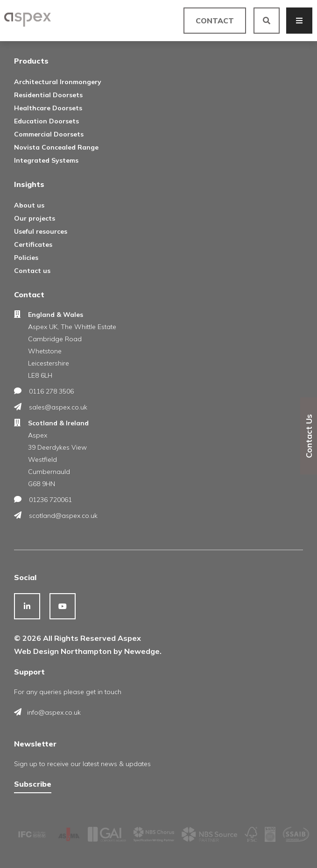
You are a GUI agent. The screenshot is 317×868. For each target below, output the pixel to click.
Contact (215, 21)
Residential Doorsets (48, 95)
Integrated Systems (46, 160)
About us (29, 205)
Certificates (33, 244)
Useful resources (41, 231)
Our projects (35, 218)
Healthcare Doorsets (48, 108)
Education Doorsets (46, 121)
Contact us (32, 271)
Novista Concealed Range (56, 147)
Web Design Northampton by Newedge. (88, 651)
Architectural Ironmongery (58, 82)
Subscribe (33, 784)
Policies (26, 258)
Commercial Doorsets (49, 134)
